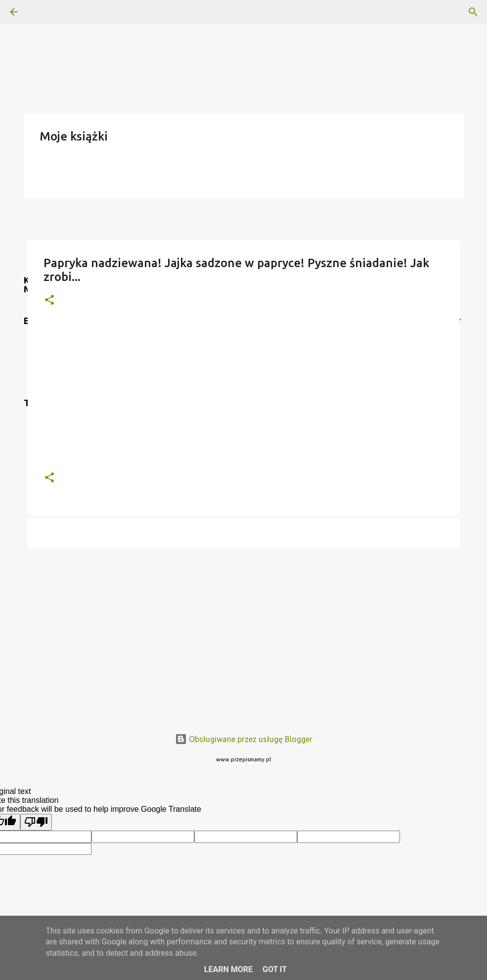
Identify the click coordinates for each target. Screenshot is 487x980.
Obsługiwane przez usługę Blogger (244, 739)
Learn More (228, 969)
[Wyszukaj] (42, 12)
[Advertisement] (244, 633)
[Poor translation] (36, 822)
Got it (275, 969)
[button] (49, 301)
